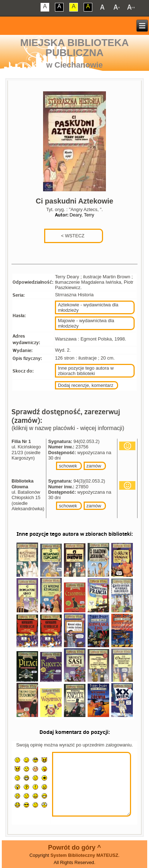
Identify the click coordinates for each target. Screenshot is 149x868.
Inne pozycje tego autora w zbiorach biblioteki (86, 371)
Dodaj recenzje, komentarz (86, 385)
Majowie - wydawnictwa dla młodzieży (86, 323)
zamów (94, 466)
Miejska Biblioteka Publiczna (74, 48)
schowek (68, 466)
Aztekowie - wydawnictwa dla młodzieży (88, 307)
